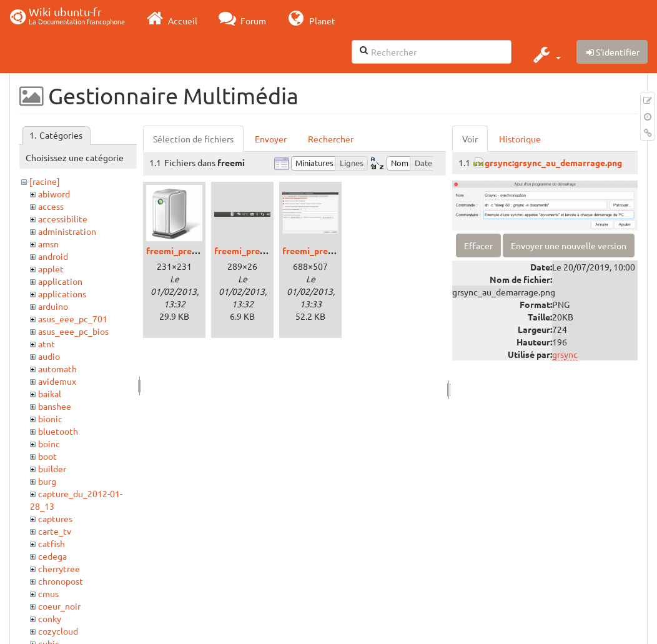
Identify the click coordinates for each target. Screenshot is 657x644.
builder (52, 468)
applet (51, 269)
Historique (520, 139)
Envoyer (271, 139)
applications (62, 294)
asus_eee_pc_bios (73, 331)
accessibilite (63, 219)
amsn (48, 244)
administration (67, 231)
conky (50, 618)
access (51, 206)
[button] (546, 54)
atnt (47, 344)
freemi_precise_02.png (329, 250)
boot (47, 456)
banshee (55, 406)
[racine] (45, 181)
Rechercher (331, 139)
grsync (565, 354)
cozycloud (58, 631)
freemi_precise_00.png (193, 250)
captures (55, 518)
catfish (52, 543)
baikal (50, 394)
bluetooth (58, 431)
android (53, 256)
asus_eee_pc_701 (73, 319)
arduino (53, 306)
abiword (54, 194)
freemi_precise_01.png (261, 250)
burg (47, 481)
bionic (50, 419)
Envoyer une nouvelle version (569, 245)
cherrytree (59, 568)
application (60, 281)
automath (57, 369)
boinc (49, 443)
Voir (470, 139)
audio (49, 356)
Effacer (478, 245)
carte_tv (55, 531)
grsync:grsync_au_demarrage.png (553, 162)
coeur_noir (59, 606)
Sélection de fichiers (193, 139)
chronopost (61, 581)
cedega (52, 556)
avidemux (57, 381)
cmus (48, 593)
